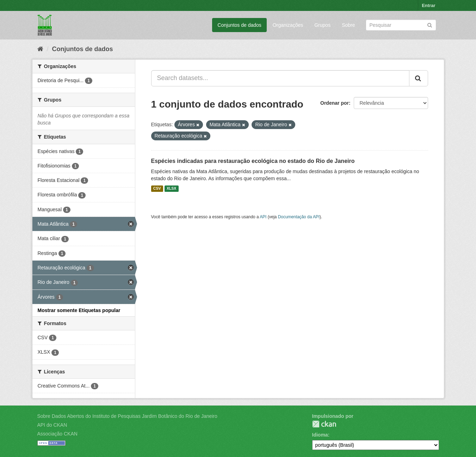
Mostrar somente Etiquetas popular (79, 310)
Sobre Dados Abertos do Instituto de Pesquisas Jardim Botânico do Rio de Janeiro (127, 416)
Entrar (428, 5)
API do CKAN (52, 425)
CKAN (324, 424)
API (263, 217)
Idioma (320, 435)
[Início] (40, 49)
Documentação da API (299, 217)
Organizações (288, 25)
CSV (157, 189)
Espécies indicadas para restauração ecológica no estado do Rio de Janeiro (253, 161)
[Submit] (430, 25)
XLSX (171, 189)
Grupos (322, 25)
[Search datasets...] (280, 78)
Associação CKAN (57, 434)
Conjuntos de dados (239, 25)
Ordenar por (335, 103)
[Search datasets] (401, 25)
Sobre (348, 25)
